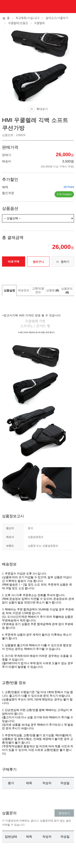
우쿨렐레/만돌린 (18, 23)
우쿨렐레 (39, 23)
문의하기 (64, 813)
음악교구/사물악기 (57, 18)
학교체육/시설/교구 (28, 18)
